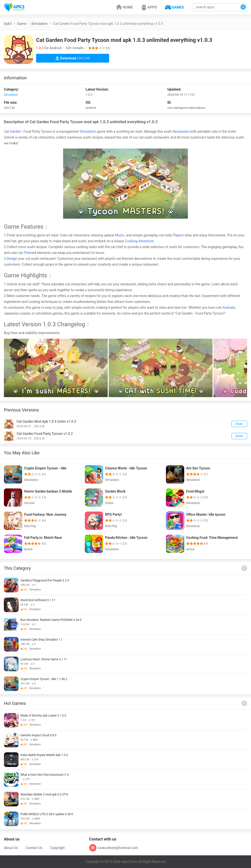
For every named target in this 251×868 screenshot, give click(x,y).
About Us (11, 848)
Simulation (39, 24)
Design (12, 259)
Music (120, 235)
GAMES (174, 7)
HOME (124, 7)
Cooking (131, 241)
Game (22, 24)
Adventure (146, 241)
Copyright (58, 848)
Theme (29, 253)
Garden (15, 131)
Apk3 (8, 24)
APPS (149, 7)
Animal (228, 308)
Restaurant (181, 131)
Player (177, 235)
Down (239, 424)
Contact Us (34, 848)
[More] (244, 568)
